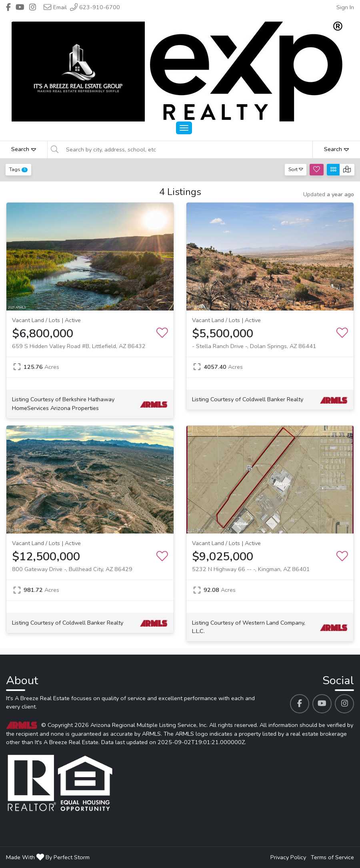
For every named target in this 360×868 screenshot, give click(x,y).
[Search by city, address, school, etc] (187, 149)
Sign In (345, 7)
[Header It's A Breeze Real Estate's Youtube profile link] (20, 7)
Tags (18, 169)
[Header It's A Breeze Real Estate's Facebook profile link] (8, 7)
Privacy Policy (288, 857)
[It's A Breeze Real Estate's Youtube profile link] (322, 704)
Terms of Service (332, 857)
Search (24, 149)
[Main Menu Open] (184, 128)
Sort (296, 169)
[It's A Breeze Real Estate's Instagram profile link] (344, 704)
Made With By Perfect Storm (48, 857)
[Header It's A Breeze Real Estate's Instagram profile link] (33, 7)
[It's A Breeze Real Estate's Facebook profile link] (300, 704)
